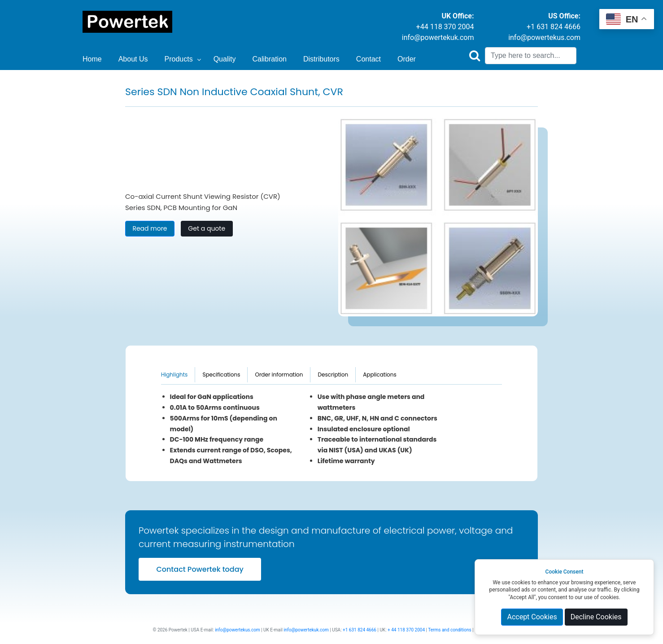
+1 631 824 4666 (554, 27)
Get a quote (207, 228)
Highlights (174, 375)
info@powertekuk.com (438, 37)
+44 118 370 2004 (445, 27)
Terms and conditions (449, 630)
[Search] (531, 56)
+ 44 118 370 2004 (406, 630)
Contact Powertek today (200, 569)
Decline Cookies (596, 617)
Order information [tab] (279, 375)
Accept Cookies (532, 617)
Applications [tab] (380, 375)
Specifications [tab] (221, 375)
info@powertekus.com (544, 37)
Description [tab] (333, 375)
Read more (150, 228)
